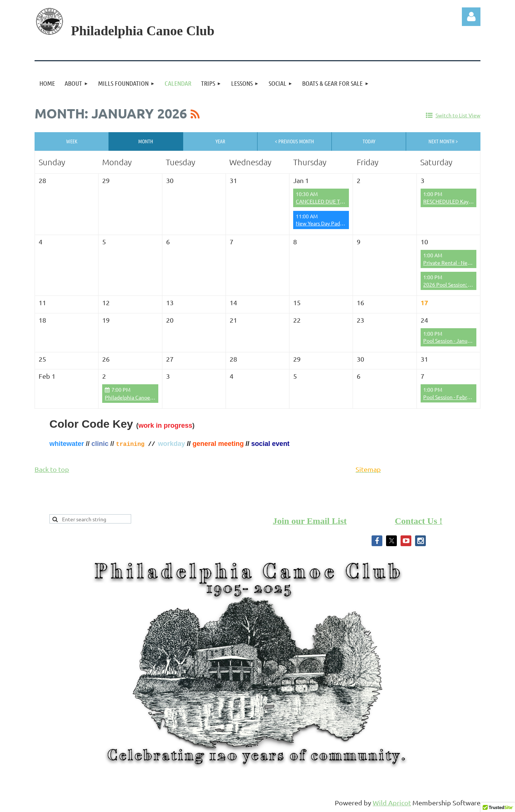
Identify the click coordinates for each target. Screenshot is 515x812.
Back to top (52, 469)
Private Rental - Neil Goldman (458, 262)
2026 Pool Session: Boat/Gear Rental (466, 284)
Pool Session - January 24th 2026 (461, 340)
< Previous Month (294, 141)
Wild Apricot (392, 803)
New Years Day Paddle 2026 (328, 223)
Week (72, 141)
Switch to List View (458, 115)
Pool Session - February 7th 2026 (461, 397)
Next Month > (443, 141)
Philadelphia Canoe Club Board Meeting (151, 397)
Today (369, 141)
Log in (471, 17)
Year (220, 141)
